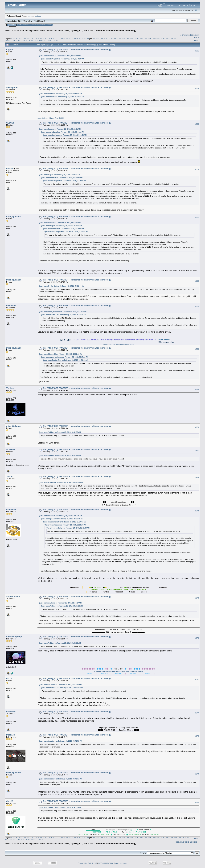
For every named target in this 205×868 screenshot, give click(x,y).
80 (40, 41)
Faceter (10, 169)
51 (136, 39)
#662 (197, 89)
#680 (197, 802)
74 (24, 41)
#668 (197, 349)
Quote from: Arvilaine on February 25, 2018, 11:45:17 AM (60, 603)
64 (170, 39)
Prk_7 (9, 678)
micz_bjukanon (14, 216)
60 (159, 39)
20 (54, 39)
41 (110, 39)
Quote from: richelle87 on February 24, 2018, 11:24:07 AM (64, 522)
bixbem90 (11, 306)
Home (12, 25)
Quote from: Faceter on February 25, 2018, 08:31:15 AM (60, 223)
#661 (197, 51)
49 (130, 39)
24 (64, 39)
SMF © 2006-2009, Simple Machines (113, 863)
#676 (197, 680)
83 (47, 41)
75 (27, 41)
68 (8, 41)
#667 (197, 307)
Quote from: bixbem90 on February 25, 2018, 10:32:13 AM (61, 354)
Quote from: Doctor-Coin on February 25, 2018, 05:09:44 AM (61, 286)
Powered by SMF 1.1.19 (87, 863)
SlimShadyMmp (14, 637)
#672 (197, 478)
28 (75, 39)
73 (22, 41)
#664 (197, 170)
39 (105, 39)
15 (41, 39)
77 (32, 41)
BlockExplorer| (116, 345)
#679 (197, 774)
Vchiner (10, 388)
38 (102, 39)
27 (72, 39)
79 (37, 41)
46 (123, 39)
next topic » (196, 36)
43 (115, 39)
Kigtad (9, 50)
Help (19, 25)
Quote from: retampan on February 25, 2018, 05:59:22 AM (62, 97)
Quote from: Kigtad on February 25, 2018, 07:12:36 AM (59, 175)
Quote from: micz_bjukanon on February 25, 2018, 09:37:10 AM (63, 312)
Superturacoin (13, 597)
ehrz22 (10, 801)
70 (14, 41)
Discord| (125, 345)
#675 (197, 638)
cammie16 (11, 510)
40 (107, 39)
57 (151, 39)
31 (83, 39)
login (30, 16)
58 (154, 39)
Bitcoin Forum (11, 31)
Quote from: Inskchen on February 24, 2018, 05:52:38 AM (68, 528)
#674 (197, 598)
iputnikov (11, 712)
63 (167, 39)
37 (99, 39)
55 (146, 39)
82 (45, 41)
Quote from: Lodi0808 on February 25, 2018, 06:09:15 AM (60, 94)
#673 (197, 511)
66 (175, 39)
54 (143, 39)
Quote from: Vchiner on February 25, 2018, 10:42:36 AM (60, 432)
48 (128, 39)
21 (56, 39)
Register (41, 25)
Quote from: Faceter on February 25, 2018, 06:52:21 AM (60, 129)
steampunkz (12, 87)
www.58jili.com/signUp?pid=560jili (51, 118)
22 (59, 39)
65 (172, 39)
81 (42, 41)
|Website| (102, 345)
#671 (197, 451)
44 (117, 39)
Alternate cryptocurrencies (32, 31)
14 (38, 39)
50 (133, 39)
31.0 (36, 21)
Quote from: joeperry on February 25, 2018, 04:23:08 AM (62, 519)
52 (138, 39)
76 (29, 41)
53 (141, 39)
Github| (136, 345)
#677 (197, 713)
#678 (197, 736)
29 (77, 39)
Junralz (10, 476)
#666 (197, 281)
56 (149, 39)
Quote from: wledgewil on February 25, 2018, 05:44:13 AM (63, 132)
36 (97, 39)
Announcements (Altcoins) (58, 31)
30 (80, 39)
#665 (197, 218)
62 (164, 39)
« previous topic (187, 35)
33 (88, 39)
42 (112, 39)
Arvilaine (11, 449)
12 (33, 39)
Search (26, 25)
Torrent (42, 21)
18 (49, 39)
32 (85, 39)
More (49, 25)
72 (19, 41)
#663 (197, 124)
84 (50, 41)
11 (31, 39)
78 (35, 41)
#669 (197, 389)
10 (28, 39)
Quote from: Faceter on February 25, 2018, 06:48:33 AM (60, 56)
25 (67, 39)
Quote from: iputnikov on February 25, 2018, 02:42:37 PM (60, 741)
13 (36, 39)
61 (162, 39)
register (38, 16)
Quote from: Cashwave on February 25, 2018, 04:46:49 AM (65, 135)
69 (11, 41)
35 (94, 39)
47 (125, 39)
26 (70, 39)
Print (196, 40)
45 (120, 39)
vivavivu (10, 123)
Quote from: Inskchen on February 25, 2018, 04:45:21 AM (60, 516)
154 (55, 41)
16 (43, 39)
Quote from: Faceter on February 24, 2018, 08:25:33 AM (65, 525)
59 (157, 39)
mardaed (11, 735)
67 (6, 41)
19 (51, 39)
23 (62, 39)
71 (16, 41)
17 (46, 39)
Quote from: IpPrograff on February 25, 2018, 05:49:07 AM (63, 59)
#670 (197, 427)
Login (33, 25)
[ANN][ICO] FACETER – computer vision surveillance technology (104, 31)
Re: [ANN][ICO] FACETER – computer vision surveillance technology (77, 50)
